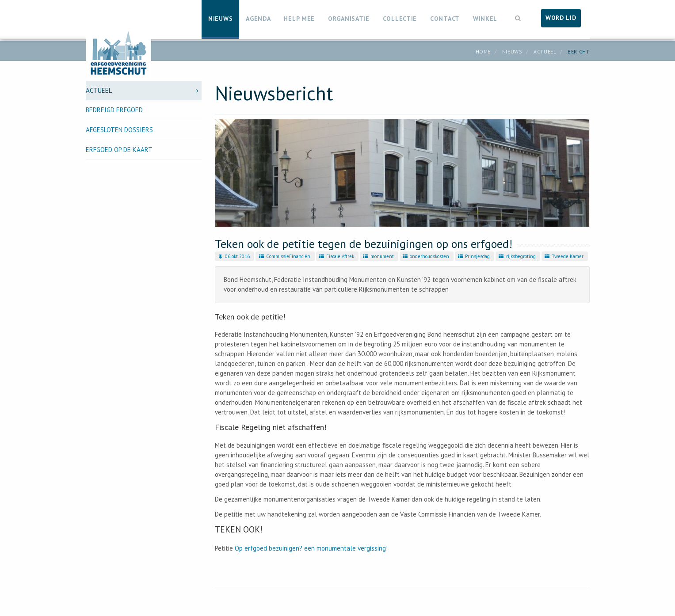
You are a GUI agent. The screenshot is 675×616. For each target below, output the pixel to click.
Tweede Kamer (564, 256)
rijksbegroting (517, 256)
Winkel (485, 19)
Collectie (400, 19)
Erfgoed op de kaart (119, 150)
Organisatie (349, 19)
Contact (445, 19)
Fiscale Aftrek (336, 256)
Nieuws (220, 19)
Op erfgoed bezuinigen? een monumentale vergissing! (311, 548)
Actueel (545, 51)
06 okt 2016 (233, 256)
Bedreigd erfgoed (114, 110)
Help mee (299, 19)
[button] (518, 17)
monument (378, 256)
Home (483, 51)
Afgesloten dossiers (119, 130)
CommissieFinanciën (284, 256)
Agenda (258, 19)
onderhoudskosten (425, 256)
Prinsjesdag (473, 256)
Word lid (561, 18)
